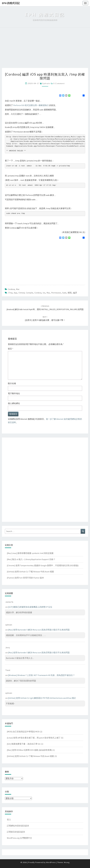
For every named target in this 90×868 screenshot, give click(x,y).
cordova (38, 293)
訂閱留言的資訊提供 (16, 832)
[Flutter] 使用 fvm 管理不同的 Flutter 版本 (25, 578)
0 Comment (59, 83)
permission (56, 293)
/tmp (10, 293)
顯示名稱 (12, 383)
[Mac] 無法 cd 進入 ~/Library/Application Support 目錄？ (31, 559)
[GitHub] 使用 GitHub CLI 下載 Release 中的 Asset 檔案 (30, 572)
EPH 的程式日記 (11, 3)
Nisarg (67, 862)
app (16, 293)
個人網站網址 (14, 403)
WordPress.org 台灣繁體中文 (19, 838)
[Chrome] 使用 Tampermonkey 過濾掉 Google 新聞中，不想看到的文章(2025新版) (43, 565)
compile (29, 293)
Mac (18, 289)
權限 (70, 293)
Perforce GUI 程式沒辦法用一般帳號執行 (31, 105)
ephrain (46, 83)
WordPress (51, 862)
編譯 (75, 293)
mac (48, 293)
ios (44, 293)
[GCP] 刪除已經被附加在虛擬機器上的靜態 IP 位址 (30, 607)
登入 (9, 820)
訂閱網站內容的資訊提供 (18, 826)
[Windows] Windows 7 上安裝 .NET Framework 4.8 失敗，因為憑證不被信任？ (41, 675)
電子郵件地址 (14, 393)
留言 (11, 349)
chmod (22, 293)
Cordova (11, 289)
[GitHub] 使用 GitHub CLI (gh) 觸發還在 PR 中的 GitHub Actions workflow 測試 (42, 698)
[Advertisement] (45, 49)
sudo (64, 293)
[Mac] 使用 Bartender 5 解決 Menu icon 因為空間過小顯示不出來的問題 (39, 630)
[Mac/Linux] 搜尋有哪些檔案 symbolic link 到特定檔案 (30, 553)
